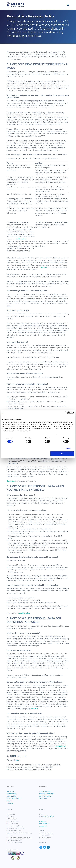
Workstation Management (47, 794)
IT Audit (9, 801)
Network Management (46, 796)
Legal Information (44, 824)
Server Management (45, 791)
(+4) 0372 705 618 (49, 817)
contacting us (61, 746)
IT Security (10, 803)
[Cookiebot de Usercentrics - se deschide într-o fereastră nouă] (66, 413)
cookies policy (21, 239)
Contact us (11, 481)
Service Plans (43, 798)
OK (62, 454)
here (17, 760)
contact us (45, 267)
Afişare (68, 448)
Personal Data (43, 826)
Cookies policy (25, 613)
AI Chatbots (10, 791)
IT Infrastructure (12, 794)
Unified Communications (14, 798)
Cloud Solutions (11, 796)
